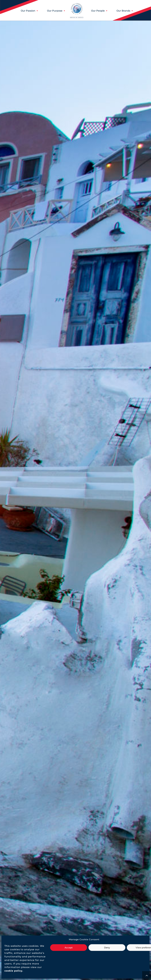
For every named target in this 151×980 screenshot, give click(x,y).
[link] (13, 971)
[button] (28, 11)
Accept (69, 948)
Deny (107, 948)
